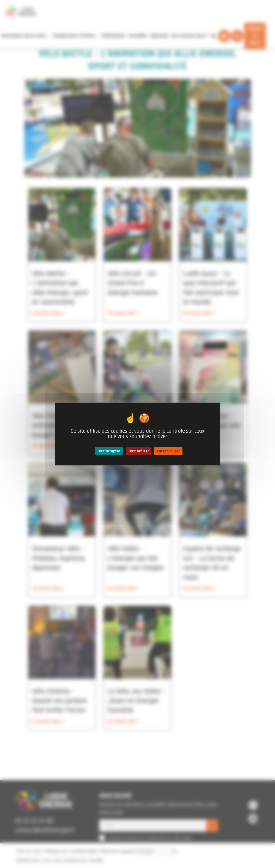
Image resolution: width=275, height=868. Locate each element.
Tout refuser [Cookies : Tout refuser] (139, 451)
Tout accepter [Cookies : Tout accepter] (109, 451)
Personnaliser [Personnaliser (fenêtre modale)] (168, 451)
